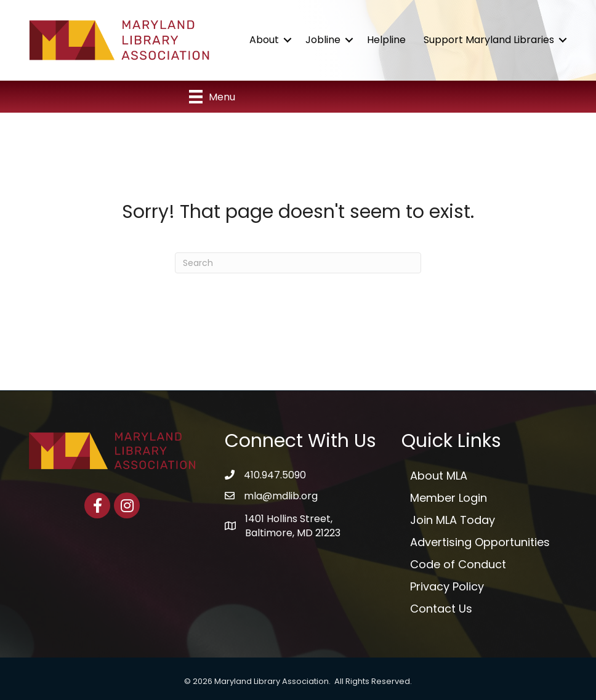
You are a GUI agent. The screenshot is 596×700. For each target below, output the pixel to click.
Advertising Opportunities (480, 542)
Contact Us (441, 609)
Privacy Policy (447, 586)
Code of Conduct (458, 564)
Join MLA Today (453, 520)
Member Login (449, 498)
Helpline (386, 40)
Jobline (323, 40)
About (264, 40)
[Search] (298, 263)
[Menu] (212, 97)
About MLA (439, 476)
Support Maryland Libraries (489, 40)
